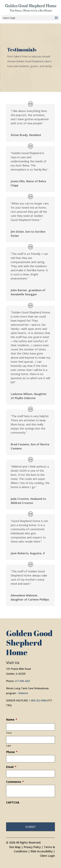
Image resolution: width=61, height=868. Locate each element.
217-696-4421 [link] (23, 681)
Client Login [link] (47, 856)
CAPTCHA (13, 803)
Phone (12, 752)
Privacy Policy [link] (32, 847)
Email (11, 767)
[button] (30, 18)
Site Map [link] (15, 847)
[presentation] (29, 812)
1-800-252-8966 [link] (38, 700)
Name (12, 720)
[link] (31, 7)
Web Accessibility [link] (42, 851)
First (9, 733)
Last (9, 746)
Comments (15, 782)
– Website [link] (22, 693)
